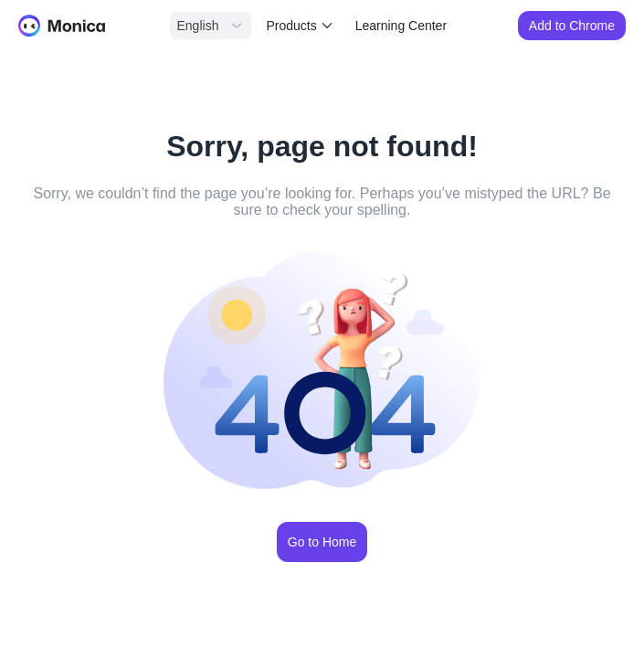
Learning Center (401, 26)
